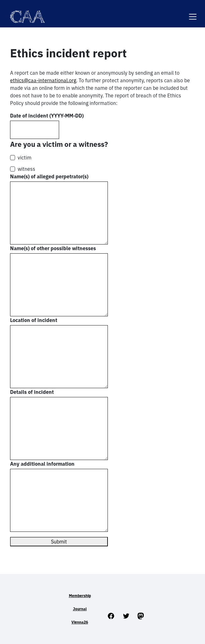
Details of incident (32, 392)
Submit (59, 542)
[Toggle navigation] (193, 13)
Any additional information (42, 464)
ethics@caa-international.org (43, 80)
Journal (80, 609)
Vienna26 (80, 622)
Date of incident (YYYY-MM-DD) (47, 116)
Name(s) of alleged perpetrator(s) (49, 176)
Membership (80, 596)
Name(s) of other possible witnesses (53, 248)
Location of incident (34, 320)
